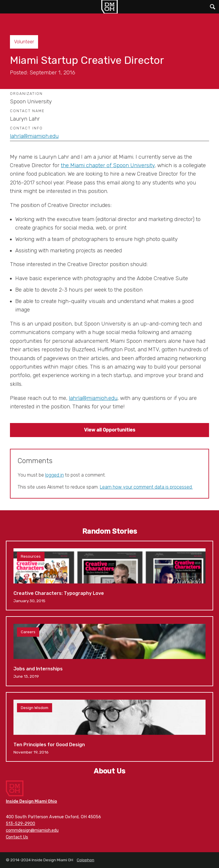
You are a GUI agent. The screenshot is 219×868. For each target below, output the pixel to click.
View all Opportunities (110, 430)
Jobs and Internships (109, 651)
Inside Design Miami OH (109, 7)
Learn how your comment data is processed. (146, 487)
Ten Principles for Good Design (109, 727)
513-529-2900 (20, 824)
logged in (54, 475)
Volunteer (24, 42)
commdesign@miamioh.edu (32, 830)
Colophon (85, 860)
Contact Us (17, 837)
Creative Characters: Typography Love (109, 576)
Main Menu (7, 7)
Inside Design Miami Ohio (31, 801)
